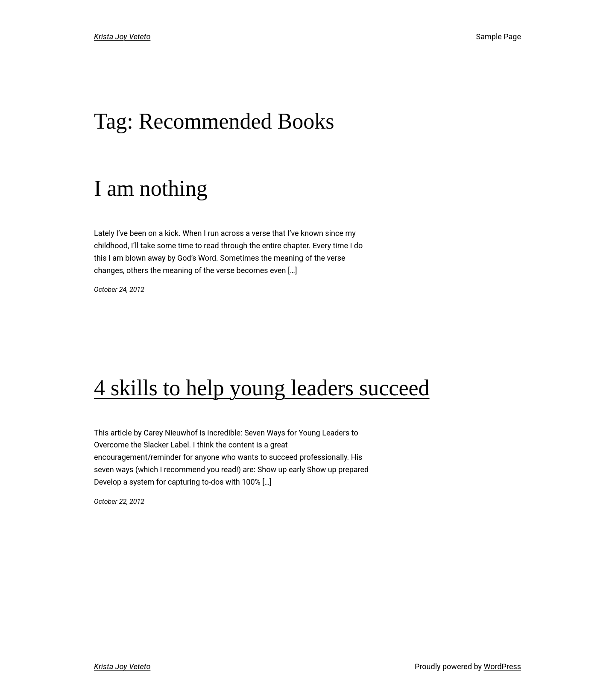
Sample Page (499, 37)
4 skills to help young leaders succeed (262, 388)
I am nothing (151, 188)
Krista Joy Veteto (122, 37)
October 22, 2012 (119, 501)
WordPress (502, 666)
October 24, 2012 (119, 290)
